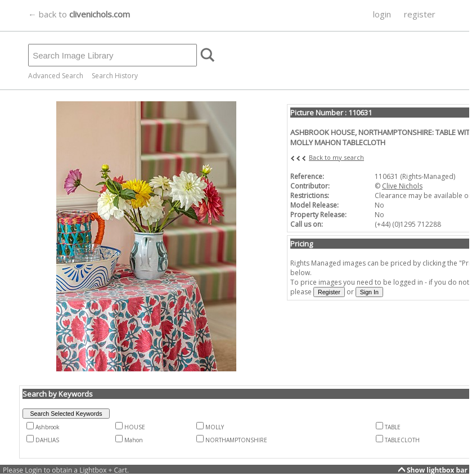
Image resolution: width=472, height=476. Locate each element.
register (420, 14)
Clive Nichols (402, 186)
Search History (115, 76)
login (382, 14)
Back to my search (336, 157)
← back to (79, 14)
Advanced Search (56, 76)
